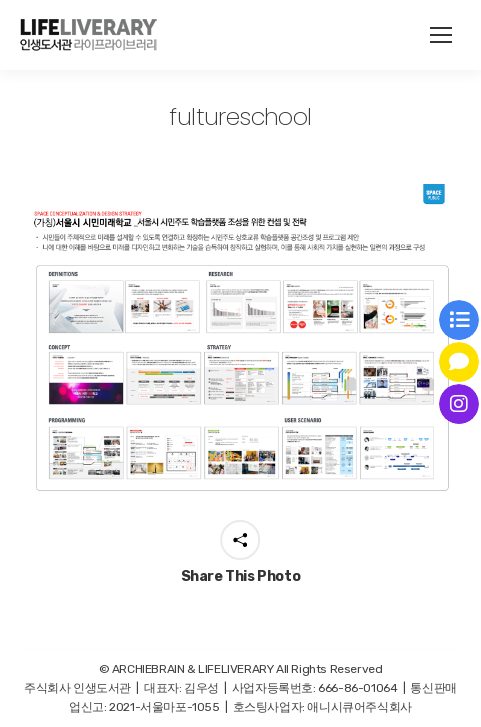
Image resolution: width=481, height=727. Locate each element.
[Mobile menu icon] (441, 35)
